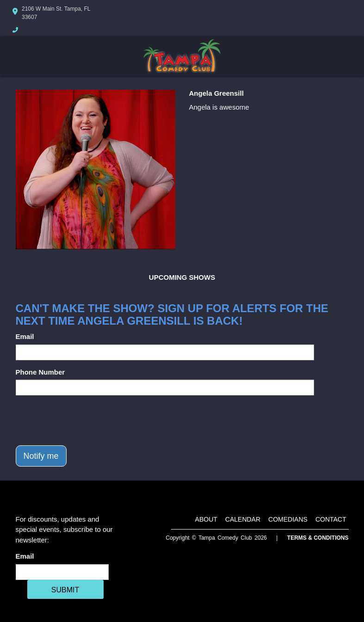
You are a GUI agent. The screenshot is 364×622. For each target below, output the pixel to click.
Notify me (41, 456)
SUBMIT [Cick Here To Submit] (65, 590)
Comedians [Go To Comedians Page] (288, 519)
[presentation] (86, 420)
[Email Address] (62, 572)
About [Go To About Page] (206, 519)
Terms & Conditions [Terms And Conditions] (318, 538)
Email (25, 336)
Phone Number (40, 372)
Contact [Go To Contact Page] (331, 519)
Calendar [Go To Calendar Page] (243, 519)
